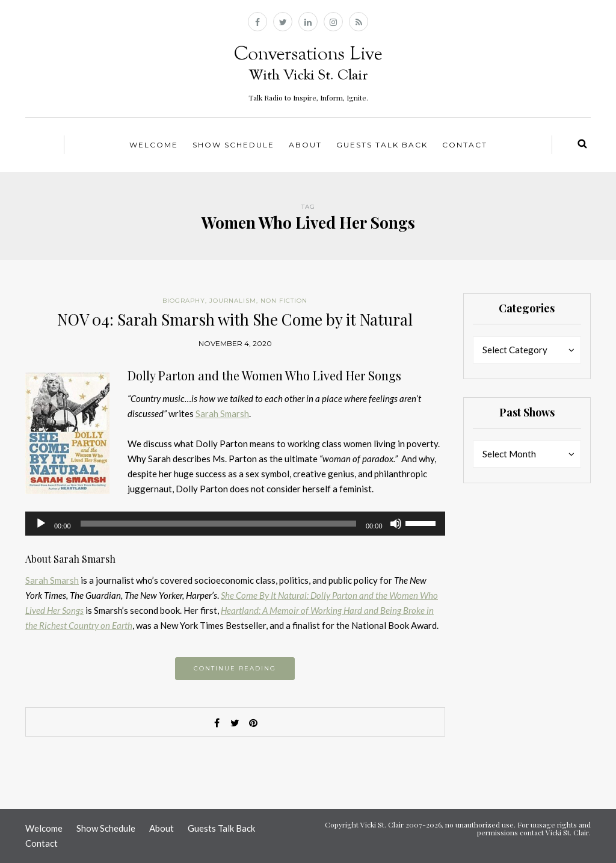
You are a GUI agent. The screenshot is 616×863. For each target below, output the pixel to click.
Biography (184, 301)
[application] (235, 524)
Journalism (233, 301)
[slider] (218, 524)
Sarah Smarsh (222, 413)
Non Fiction (284, 301)
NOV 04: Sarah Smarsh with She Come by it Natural (235, 319)
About (305, 145)
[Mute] (396, 524)
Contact (465, 145)
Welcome (154, 145)
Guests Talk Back (382, 145)
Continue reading (235, 668)
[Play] (41, 524)
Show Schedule (233, 145)
